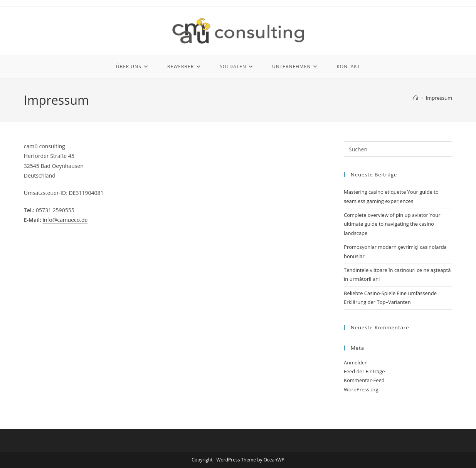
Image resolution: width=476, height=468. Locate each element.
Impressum (439, 98)
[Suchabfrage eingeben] (398, 149)
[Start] (416, 98)
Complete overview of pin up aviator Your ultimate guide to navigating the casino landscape (392, 224)
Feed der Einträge (364, 371)
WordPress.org (361, 389)
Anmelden (356, 362)
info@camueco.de (65, 220)
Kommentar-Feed (364, 380)
